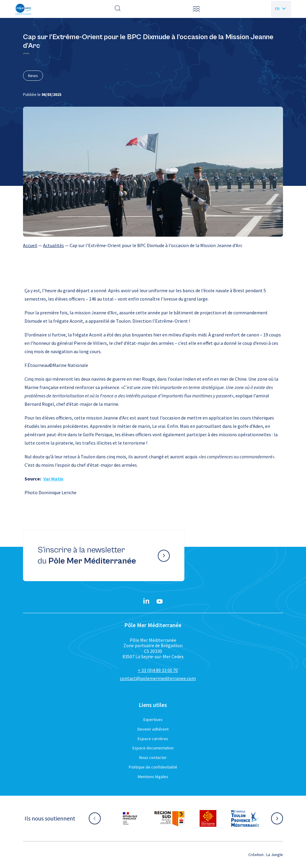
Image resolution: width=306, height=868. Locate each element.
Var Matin (53, 479)
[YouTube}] (160, 601)
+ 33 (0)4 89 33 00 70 (158, 670)
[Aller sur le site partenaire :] (130, 818)
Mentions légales (153, 777)
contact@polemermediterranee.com (158, 678)
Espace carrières (153, 739)
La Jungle (275, 855)
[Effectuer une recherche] (118, 9)
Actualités (53, 245)
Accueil (30, 245)
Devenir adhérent (153, 729)
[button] (196, 9)
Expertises (153, 719)
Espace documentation (153, 748)
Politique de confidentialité (153, 767)
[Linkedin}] (146, 601)
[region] (153, 245)
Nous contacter (153, 757)
